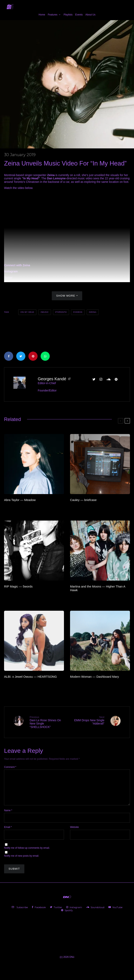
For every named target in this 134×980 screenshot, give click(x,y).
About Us (90, 15)
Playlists (68, 15)
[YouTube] (115, 914)
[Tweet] (21, 356)
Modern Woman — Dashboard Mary (95, 677)
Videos (78, 312)
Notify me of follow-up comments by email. (27, 854)
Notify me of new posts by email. (22, 862)
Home (42, 15)
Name (8, 817)
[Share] (9, 356)
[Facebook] (39, 914)
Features (52, 15)
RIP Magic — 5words (18, 586)
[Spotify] (67, 917)
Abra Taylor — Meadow (20, 500)
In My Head (28, 312)
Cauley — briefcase (83, 500)
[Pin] (33, 356)
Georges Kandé (52, 379)
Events (79, 15)
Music (45, 312)
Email (8, 834)
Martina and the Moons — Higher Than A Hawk (98, 588)
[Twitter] (56, 914)
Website (74, 834)
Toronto (62, 312)
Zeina (93, 312)
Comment (10, 767)
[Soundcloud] (95, 914)
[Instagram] (74, 914)
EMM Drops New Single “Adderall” (87, 721)
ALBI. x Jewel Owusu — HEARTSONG (30, 677)
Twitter (8, 278)
